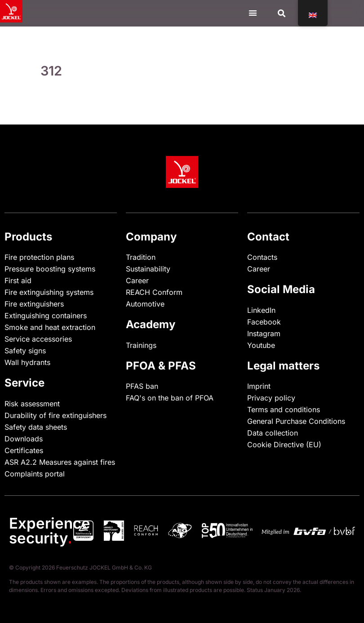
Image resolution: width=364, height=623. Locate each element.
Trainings (141, 345)
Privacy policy (271, 398)
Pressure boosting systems (50, 269)
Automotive (145, 304)
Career (137, 280)
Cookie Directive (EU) (284, 445)
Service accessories (38, 339)
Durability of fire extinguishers (55, 415)
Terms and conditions (284, 409)
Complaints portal (35, 474)
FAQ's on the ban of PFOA (170, 398)
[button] (282, 13)
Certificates (24, 450)
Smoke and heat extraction (50, 327)
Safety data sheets (36, 427)
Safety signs (25, 351)
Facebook (264, 322)
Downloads (24, 439)
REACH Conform (154, 292)
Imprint (259, 386)
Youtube (261, 345)
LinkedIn (261, 310)
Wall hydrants (27, 362)
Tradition (141, 257)
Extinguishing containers (46, 316)
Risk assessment (32, 404)
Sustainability (148, 269)
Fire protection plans (39, 257)
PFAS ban (142, 386)
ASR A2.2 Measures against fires (60, 462)
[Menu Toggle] (253, 13)
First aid (18, 280)
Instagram (264, 334)
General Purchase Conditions (296, 421)
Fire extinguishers (34, 304)
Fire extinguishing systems (49, 292)
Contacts (262, 257)
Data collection (273, 433)
